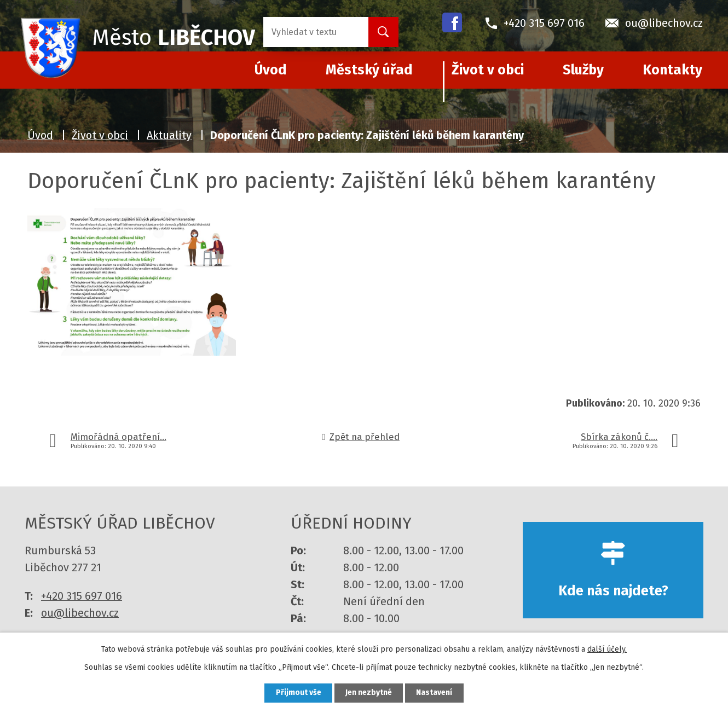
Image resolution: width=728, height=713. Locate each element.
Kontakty (672, 70)
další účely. (607, 649)
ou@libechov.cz (80, 613)
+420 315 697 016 (82, 596)
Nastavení (435, 693)
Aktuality (169, 135)
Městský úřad (369, 70)
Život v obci (488, 70)
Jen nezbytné (369, 693)
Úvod (40, 135)
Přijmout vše (297, 693)
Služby (583, 70)
